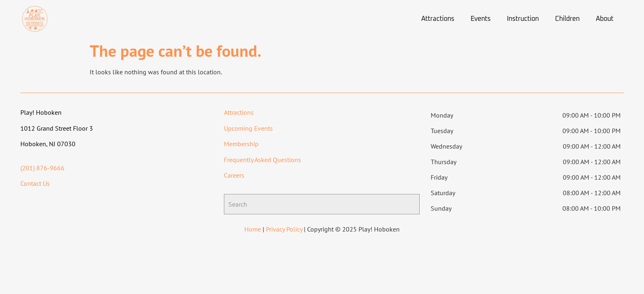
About (605, 19)
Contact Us (35, 183)
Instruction (523, 19)
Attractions (438, 19)
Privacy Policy (284, 229)
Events (481, 19)
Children (567, 19)
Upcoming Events (248, 128)
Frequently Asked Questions (262, 160)
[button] (440, 19)
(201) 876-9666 (42, 168)
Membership (241, 144)
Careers (234, 175)
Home (253, 229)
